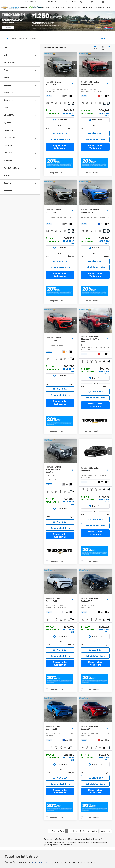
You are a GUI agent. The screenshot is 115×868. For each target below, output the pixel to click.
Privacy (46, 862)
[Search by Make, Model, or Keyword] (54, 39)
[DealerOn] (10, 862)
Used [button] (57, 8)
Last (94, 831)
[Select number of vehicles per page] (106, 831)
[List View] (109, 48)
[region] (60, 128)
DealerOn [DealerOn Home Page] (34, 862)
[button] (74, 65)
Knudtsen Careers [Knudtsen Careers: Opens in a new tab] (100, 8)
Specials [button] (64, 8)
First (52, 831)
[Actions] (72, 83)
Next (86, 831)
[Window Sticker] (73, 103)
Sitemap (40, 862)
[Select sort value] (96, 48)
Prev (61, 831)
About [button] (109, 8)
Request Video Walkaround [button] (60, 147)
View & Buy (60, 133)
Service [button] (77, 8)
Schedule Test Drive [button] (60, 140)
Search (102, 39)
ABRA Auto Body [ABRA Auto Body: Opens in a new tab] (87, 8)
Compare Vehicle (56, 173)
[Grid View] (103, 48)
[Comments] (69, 103)
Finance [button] (71, 8)
